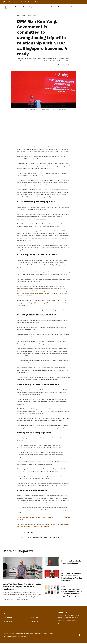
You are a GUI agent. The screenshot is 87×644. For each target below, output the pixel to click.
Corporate (29, 532)
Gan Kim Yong (55, 537)
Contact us (34, 623)
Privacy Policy (39, 635)
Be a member (63, 625)
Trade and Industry (59, 185)
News (24, 15)
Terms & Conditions (9, 635)
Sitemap (51, 635)
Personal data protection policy (24, 635)
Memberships (8, 623)
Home (19, 15)
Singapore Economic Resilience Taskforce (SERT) (49, 230)
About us (6, 615)
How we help (8, 619)
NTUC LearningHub (52, 290)
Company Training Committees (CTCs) (46, 300)
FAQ (45, 635)
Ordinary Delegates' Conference (37, 537)
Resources (34, 619)
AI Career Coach (41, 367)
